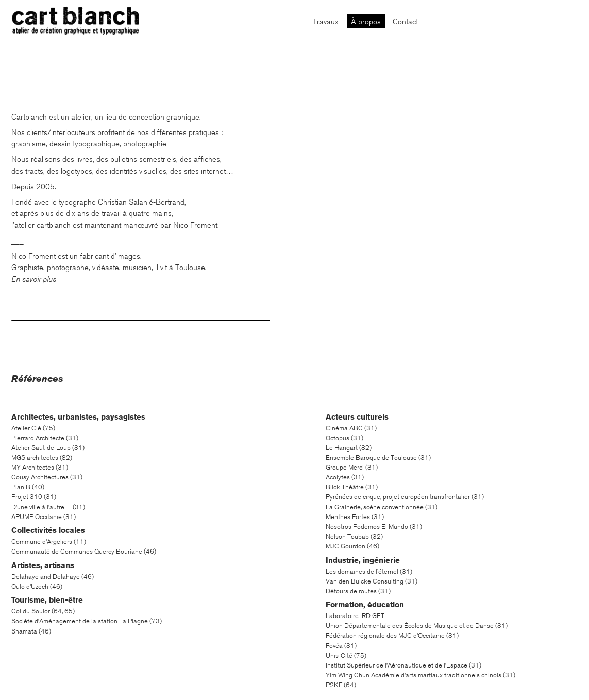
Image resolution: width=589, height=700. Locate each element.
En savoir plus (34, 279)
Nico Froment (195, 225)
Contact (405, 22)
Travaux (326, 22)
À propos (366, 22)
